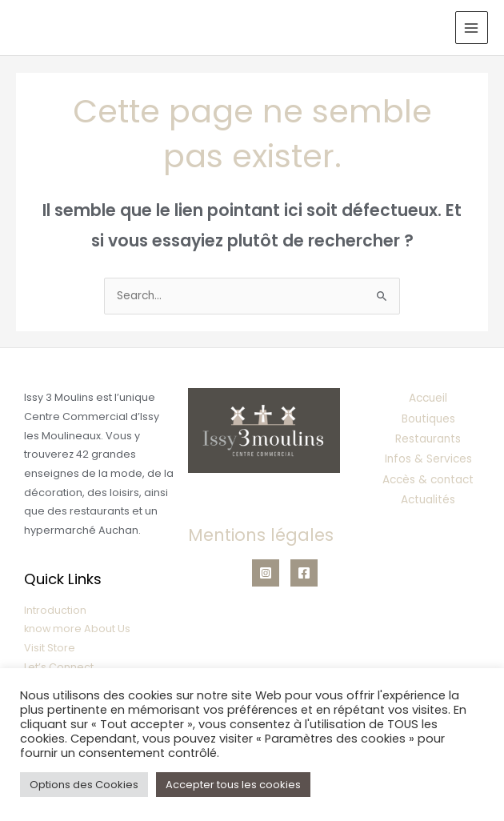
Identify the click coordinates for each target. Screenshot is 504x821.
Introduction (55, 610)
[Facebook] (304, 573)
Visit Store (50, 648)
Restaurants (428, 439)
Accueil (428, 398)
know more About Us (77, 629)
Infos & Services (428, 459)
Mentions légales (261, 535)
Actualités (428, 500)
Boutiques (428, 419)
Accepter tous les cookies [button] (233, 785)
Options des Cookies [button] (84, 785)
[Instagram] (266, 573)
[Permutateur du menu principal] (472, 28)
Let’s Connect (59, 667)
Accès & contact (428, 480)
